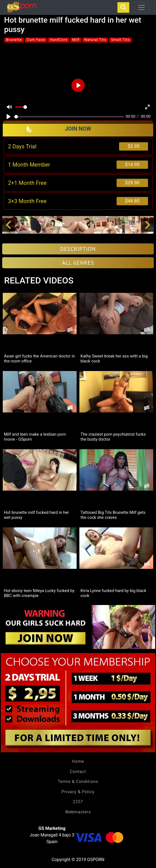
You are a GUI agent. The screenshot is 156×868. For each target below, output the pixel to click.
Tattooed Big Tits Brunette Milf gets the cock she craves (113, 515)
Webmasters (78, 812)
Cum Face (36, 40)
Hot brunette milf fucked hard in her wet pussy (36, 515)
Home (78, 761)
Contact (78, 772)
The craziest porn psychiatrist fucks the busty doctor (113, 437)
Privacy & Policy (78, 792)
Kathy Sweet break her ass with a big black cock (114, 359)
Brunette (14, 40)
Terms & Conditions (78, 782)
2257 (78, 802)
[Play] (9, 117)
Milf (76, 40)
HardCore (59, 40)
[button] (8, 225)
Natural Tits (95, 40)
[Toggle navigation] (141, 7)
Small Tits (120, 40)
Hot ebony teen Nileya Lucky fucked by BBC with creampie (39, 593)
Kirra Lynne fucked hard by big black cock (113, 593)
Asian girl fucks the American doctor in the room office (39, 359)
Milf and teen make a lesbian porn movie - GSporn (35, 437)
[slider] (69, 117)
